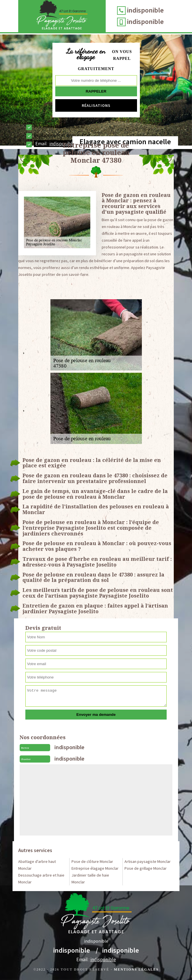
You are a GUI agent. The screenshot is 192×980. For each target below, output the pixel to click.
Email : (96, 959)
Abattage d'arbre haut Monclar (37, 865)
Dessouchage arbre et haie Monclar (41, 879)
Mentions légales (136, 969)
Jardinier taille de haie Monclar (90, 879)
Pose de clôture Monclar (92, 861)
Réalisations (96, 105)
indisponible (145, 10)
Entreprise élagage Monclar (95, 868)
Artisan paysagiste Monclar (148, 861)
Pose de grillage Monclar (146, 868)
